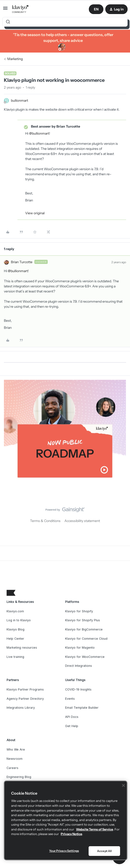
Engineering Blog (19, 777)
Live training (15, 657)
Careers (12, 768)
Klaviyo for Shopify (79, 611)
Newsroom (15, 759)
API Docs (72, 717)
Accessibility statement (82, 521)
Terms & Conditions (45, 521)
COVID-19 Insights (78, 689)
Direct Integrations (79, 666)
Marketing (15, 59)
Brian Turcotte (22, 262)
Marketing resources (22, 648)
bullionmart (19, 100)
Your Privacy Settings (64, 851)
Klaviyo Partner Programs (25, 689)
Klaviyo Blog (15, 629)
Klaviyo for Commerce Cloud (86, 639)
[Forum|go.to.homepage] (20, 9)
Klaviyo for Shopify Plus (83, 620)
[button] (5, 10)
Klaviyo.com (15, 611)
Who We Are (16, 749)
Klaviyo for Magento (80, 648)
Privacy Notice (71, 834)
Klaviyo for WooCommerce (85, 657)
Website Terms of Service (95, 829)
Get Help (72, 726)
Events (70, 699)
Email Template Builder (82, 708)
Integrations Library (21, 708)
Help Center (15, 639)
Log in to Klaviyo (19, 620)
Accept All (104, 851)
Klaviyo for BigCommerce (84, 629)
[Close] (123, 785)
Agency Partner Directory (25, 699)
